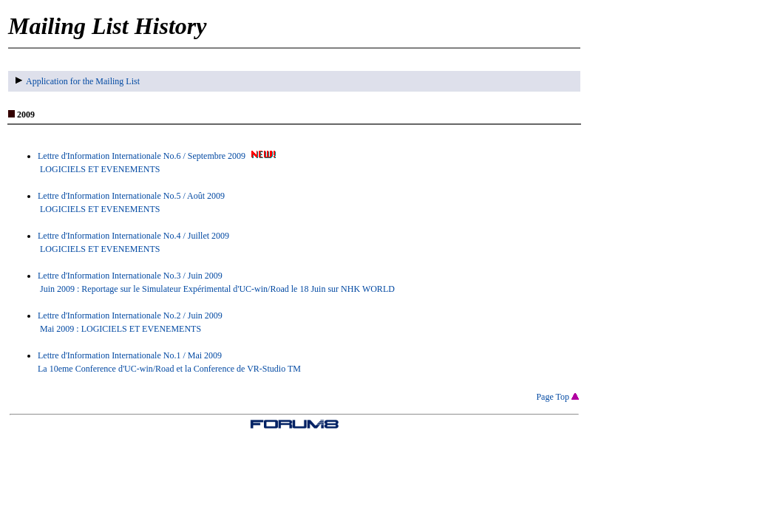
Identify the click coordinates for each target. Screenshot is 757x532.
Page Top (557, 397)
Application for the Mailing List (78, 81)
